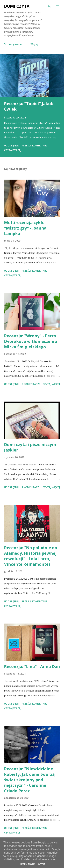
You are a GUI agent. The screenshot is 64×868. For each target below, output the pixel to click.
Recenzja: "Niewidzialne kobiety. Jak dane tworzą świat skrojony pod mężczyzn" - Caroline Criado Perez (29, 780)
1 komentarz (30, 487)
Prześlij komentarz (35, 145)
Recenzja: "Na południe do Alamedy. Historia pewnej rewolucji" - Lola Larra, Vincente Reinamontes (31, 556)
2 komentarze (31, 384)
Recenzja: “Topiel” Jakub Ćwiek (29, 106)
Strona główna (13, 44)
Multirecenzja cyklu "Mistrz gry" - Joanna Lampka (25, 228)
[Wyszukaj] (50, 6)
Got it (42, 864)
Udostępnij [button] (11, 145)
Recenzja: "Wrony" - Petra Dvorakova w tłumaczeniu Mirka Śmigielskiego (31, 341)
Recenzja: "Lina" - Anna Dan (32, 666)
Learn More (27, 864)
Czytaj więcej (13, 150)
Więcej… (35, 44)
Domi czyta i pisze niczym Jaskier (30, 447)
